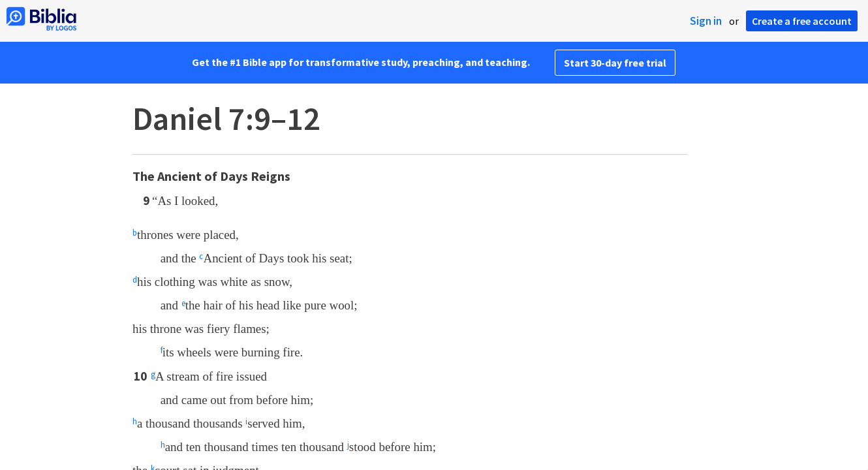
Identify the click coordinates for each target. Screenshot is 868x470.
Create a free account (802, 21)
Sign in (706, 21)
